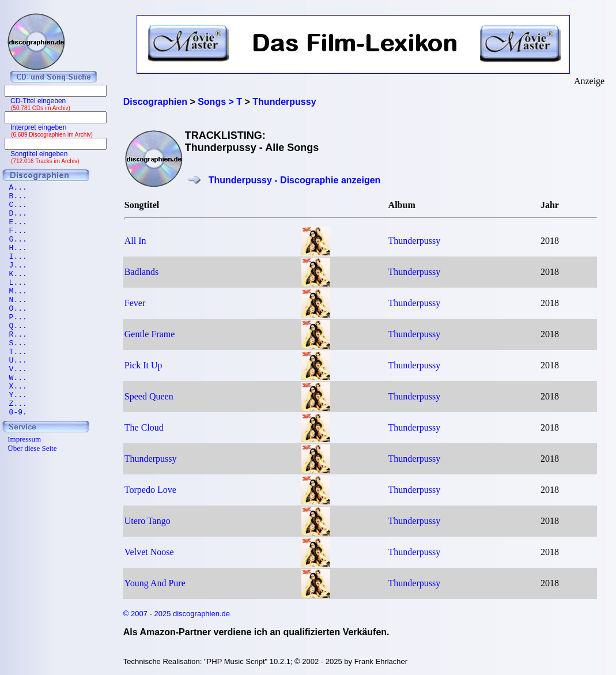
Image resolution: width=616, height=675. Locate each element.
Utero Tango (148, 521)
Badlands (142, 272)
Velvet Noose (149, 552)
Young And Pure (155, 583)
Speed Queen (149, 396)
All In (135, 241)
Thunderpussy (415, 241)
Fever (135, 303)
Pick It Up (143, 365)
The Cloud (144, 427)
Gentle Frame (150, 334)
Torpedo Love (150, 490)
